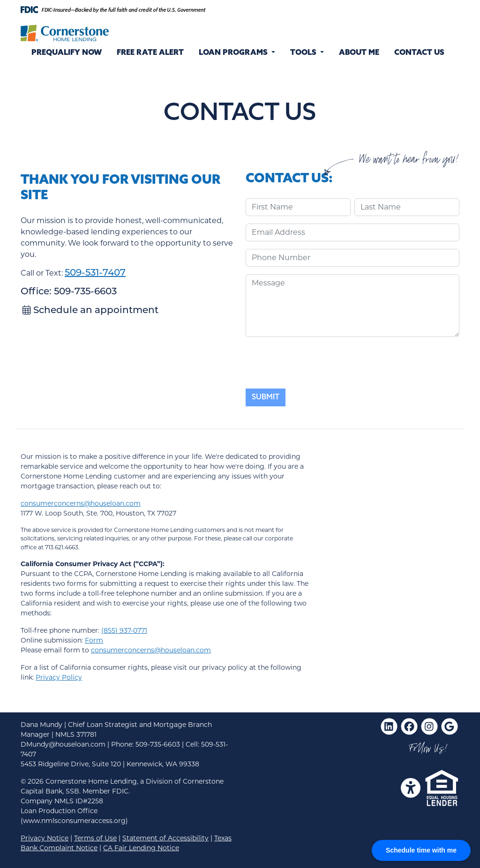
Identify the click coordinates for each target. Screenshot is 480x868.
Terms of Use (95, 838)
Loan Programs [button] (234, 53)
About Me (359, 53)
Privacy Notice (45, 838)
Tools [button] (304, 53)
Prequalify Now (67, 53)
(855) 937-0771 (124, 630)
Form (94, 640)
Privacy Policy (59, 677)
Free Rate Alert (150, 53)
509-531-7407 (95, 273)
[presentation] (317, 363)
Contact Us (419, 53)
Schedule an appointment (90, 311)
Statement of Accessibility (165, 838)
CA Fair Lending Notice (141, 848)
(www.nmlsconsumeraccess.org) (74, 821)
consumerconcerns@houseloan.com (81, 503)
